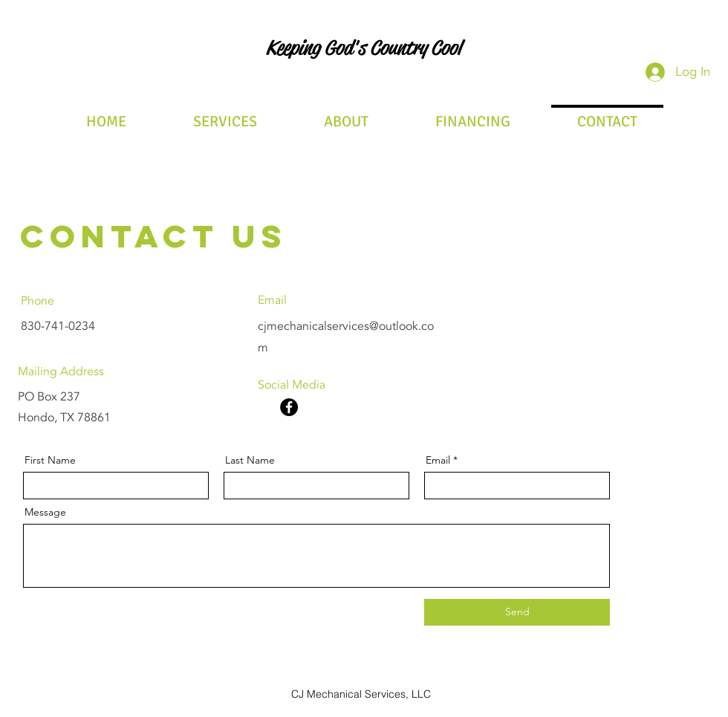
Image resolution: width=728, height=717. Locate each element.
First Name (50, 460)
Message (45, 512)
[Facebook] (289, 407)
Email (438, 460)
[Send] (517, 612)
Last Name (250, 460)
